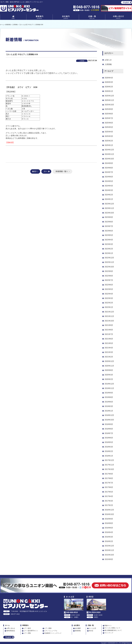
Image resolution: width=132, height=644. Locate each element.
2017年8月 (109, 478)
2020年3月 (109, 375)
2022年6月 (109, 285)
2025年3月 (109, 136)
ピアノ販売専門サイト (31, 631)
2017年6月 (109, 487)
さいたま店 (92, 628)
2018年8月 (109, 429)
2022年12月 (109, 258)
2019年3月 (109, 406)
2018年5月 (109, 442)
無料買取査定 (11, 631)
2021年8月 (109, 330)
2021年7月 (109, 334)
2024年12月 (109, 150)
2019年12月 (109, 384)
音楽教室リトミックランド (53, 633)
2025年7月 (109, 118)
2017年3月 (109, 501)
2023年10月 (109, 213)
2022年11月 (109, 262)
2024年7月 (109, 172)
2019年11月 (109, 388)
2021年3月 (109, 352)
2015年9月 (109, 559)
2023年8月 (109, 222)
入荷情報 (108, 64)
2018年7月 (109, 433)
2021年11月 (109, 316)
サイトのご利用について (112, 628)
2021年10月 (109, 321)
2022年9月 (109, 271)
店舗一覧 (92, 18)
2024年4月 (109, 186)
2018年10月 (109, 420)
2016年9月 (109, 519)
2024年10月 (109, 159)
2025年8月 (109, 114)
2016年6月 (109, 528)
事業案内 (39, 18)
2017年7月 (109, 483)
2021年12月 (109, 312)
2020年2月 (109, 379)
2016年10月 (109, 514)
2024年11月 (109, 154)
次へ (46, 171)
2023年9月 (109, 217)
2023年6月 (109, 231)
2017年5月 (109, 492)
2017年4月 (109, 496)
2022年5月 (109, 289)
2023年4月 (109, 240)
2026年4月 (109, 78)
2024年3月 (109, 190)
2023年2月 (109, 249)
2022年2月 (109, 303)
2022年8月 (109, 276)
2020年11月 (109, 366)
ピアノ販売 (27, 628)
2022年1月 (109, 307)
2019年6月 (109, 402)
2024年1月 (109, 199)
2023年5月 (109, 235)
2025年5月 (109, 127)
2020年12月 (109, 361)
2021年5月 (109, 343)
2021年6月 (109, 339)
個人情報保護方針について (113, 630)
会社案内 (66, 18)
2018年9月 (109, 424)
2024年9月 (109, 163)
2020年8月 (109, 370)
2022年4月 (109, 294)
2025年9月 (109, 109)
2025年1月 (109, 145)
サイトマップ (109, 633)
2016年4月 (109, 532)
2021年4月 (109, 348)
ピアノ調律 (48, 628)
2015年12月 (109, 546)
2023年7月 (109, 226)
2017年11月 (109, 465)
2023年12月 (109, 204)
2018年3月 (109, 447)
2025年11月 (109, 100)
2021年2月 (109, 357)
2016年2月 (109, 541)
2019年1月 (109, 411)
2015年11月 (109, 550)
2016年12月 (109, 510)
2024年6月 (109, 177)
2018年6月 (109, 438)
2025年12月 (109, 96)
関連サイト (108, 626)
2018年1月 (109, 456)
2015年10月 (109, 555)
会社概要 (78, 628)
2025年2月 (109, 141)
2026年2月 (109, 87)
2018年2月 (109, 451)
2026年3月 (109, 82)
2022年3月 (109, 298)
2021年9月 (109, 325)
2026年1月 (109, 91)
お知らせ (108, 60)
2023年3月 (109, 244)
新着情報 (78, 631)
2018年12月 (109, 415)
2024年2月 (109, 195)
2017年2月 (109, 505)
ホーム (7, 625)
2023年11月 (109, 208)
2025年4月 (109, 132)
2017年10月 (109, 469)
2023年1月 (109, 253)
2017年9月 (109, 474)
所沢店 (91, 631)
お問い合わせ (118, 18)
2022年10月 (109, 267)
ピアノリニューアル (51, 631)
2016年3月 (109, 537)
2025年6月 (109, 123)
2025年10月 (109, 105)
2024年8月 (109, 168)
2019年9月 (109, 393)
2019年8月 (109, 397)
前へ (35, 171)
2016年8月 (109, 523)
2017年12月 (109, 460)
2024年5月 (109, 181)
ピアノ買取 (27, 633)
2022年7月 (109, 280)
